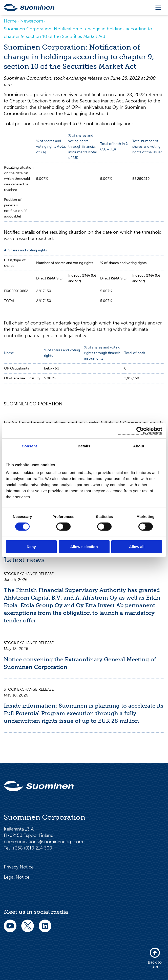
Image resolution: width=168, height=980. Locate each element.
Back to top (155, 958)
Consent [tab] (29, 446)
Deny (31, 547)
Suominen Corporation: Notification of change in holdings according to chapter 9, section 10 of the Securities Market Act (78, 33)
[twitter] (28, 930)
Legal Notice (17, 877)
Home (10, 21)
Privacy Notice (19, 867)
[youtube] (10, 930)
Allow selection (84, 547)
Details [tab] (84, 446)
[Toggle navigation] (158, 8)
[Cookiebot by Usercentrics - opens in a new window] (140, 431)
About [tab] (139, 446)
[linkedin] (45, 930)
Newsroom (32, 21)
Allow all (137, 547)
